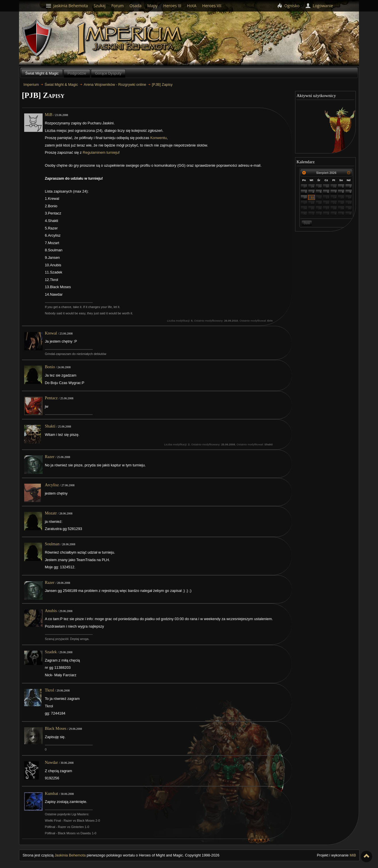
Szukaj (100, 6)
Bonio (50, 367)
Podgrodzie (77, 73)
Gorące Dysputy (108, 73)
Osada (136, 6)
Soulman (52, 544)
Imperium (131, 39)
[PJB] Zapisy (162, 84)
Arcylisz (52, 485)
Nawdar (52, 762)
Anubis (51, 611)
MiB (49, 115)
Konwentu (158, 138)
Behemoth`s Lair (37, 38)
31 (335, 186)
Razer (50, 457)
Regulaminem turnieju (100, 152)
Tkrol (50, 690)
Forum (118, 6)
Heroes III (172, 6)
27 (305, 186)
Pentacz (51, 398)
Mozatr (51, 513)
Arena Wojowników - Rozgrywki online (115, 84)
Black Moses (56, 728)
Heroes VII (212, 6)
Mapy (152, 6)
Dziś (307, 223)
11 (313, 197)
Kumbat (52, 793)
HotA (192, 6)
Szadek (51, 652)
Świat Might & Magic (42, 73)
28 (313, 186)
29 (320, 186)
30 (327, 186)
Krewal (51, 333)
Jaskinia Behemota (70, 855)
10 (305, 197)
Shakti (50, 426)
